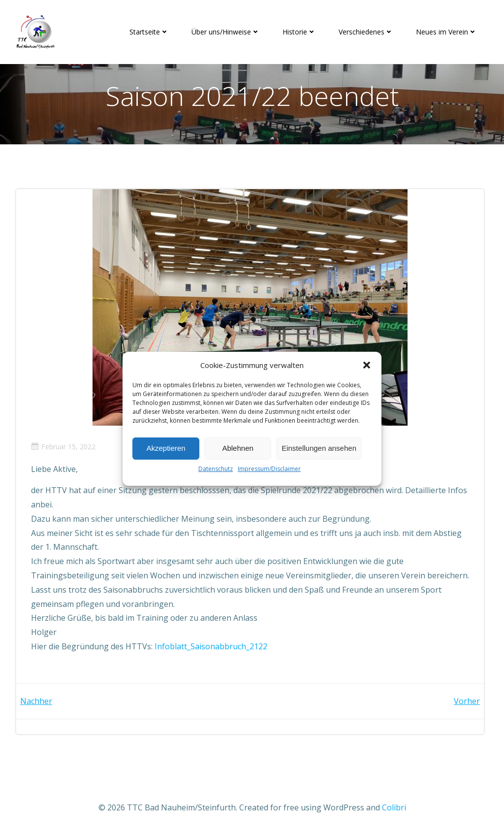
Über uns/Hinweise (226, 32)
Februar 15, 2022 (63, 447)
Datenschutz (216, 469)
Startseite (149, 32)
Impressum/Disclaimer (269, 469)
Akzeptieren (166, 448)
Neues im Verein (446, 32)
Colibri (394, 807)
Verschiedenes (366, 32)
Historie (299, 32)
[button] (367, 365)
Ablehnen (237, 448)
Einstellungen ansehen (319, 448)
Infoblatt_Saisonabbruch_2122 (211, 646)
